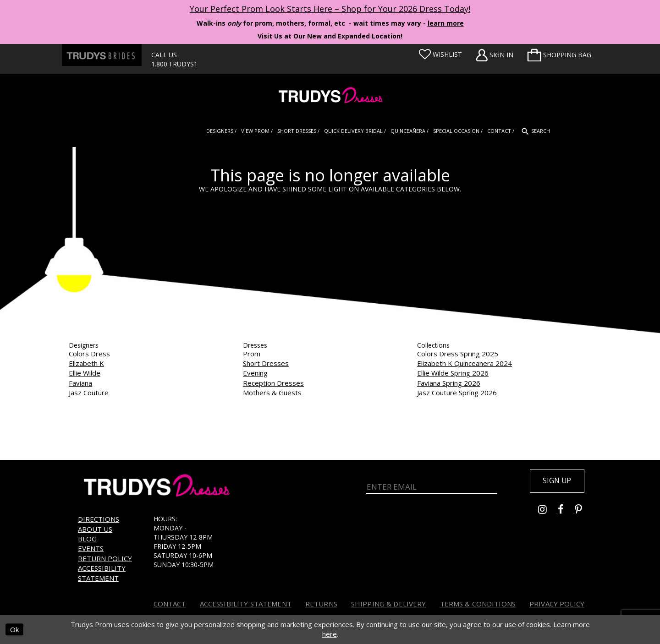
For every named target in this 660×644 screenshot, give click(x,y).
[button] (559, 55)
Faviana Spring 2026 (449, 383)
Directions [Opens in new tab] (99, 519)
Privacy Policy (557, 604)
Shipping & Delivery (389, 604)
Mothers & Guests (272, 393)
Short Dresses (266, 363)
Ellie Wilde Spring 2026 (453, 373)
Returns (321, 604)
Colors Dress (89, 354)
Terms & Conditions (478, 604)
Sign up (555, 481)
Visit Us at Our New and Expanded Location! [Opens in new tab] (330, 36)
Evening (255, 373)
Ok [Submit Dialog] (14, 629)
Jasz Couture (89, 393)
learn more (446, 23)
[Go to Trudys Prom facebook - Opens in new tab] (566, 512)
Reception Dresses (273, 383)
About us (95, 529)
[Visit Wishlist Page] (440, 55)
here (330, 634)
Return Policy (105, 558)
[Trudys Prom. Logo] (330, 96)
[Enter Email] (432, 487)
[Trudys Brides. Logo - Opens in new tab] (102, 55)
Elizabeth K (86, 363)
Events (91, 548)
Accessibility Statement (102, 573)
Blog (87, 539)
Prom (252, 354)
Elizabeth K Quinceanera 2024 (465, 363)
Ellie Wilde (85, 373)
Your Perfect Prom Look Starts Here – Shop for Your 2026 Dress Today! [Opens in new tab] (330, 9)
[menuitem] (559, 55)
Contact (170, 604)
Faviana (80, 383)
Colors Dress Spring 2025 (458, 354)
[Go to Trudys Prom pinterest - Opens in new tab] (583, 512)
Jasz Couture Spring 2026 (457, 393)
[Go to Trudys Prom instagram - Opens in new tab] (548, 512)
